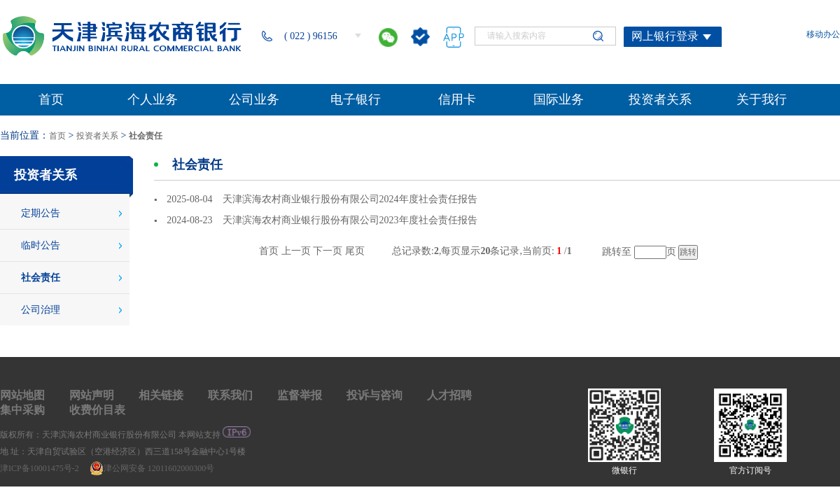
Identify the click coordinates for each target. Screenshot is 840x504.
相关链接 (161, 395)
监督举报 (300, 395)
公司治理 (41, 310)
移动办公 (823, 34)
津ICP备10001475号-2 (41, 468)
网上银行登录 (665, 36)
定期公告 (41, 213)
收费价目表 (97, 410)
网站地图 (22, 395)
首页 (57, 136)
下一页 (328, 251)
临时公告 (41, 245)
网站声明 (92, 395)
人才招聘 (449, 395)
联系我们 (230, 395)
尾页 (355, 251)
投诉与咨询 (374, 395)
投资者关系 (97, 136)
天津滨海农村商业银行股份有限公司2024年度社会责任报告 (350, 199)
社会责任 (146, 136)
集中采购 (22, 410)
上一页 (296, 251)
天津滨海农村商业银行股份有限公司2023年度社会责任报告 (350, 220)
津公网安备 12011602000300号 (152, 468)
